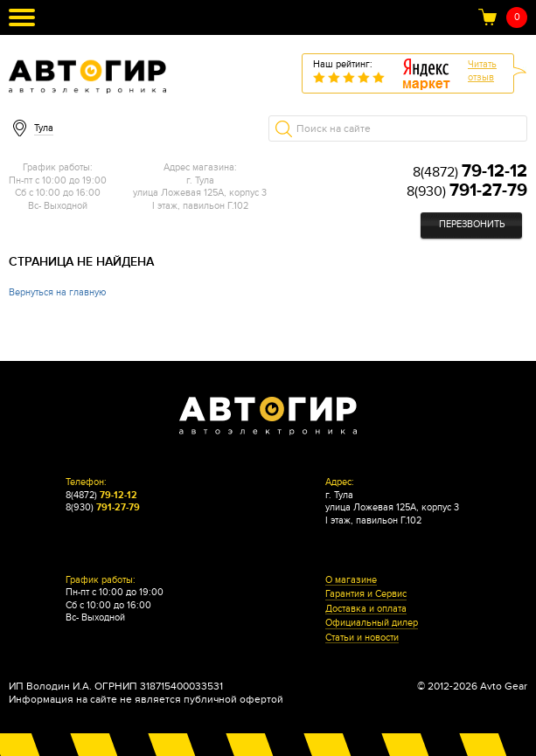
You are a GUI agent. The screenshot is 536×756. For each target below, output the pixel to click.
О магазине (351, 580)
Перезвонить (472, 224)
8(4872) (470, 172)
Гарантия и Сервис (366, 594)
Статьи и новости (362, 638)
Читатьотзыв (482, 71)
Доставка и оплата (366, 609)
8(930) (467, 191)
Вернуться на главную (57, 292)
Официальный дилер (372, 623)
